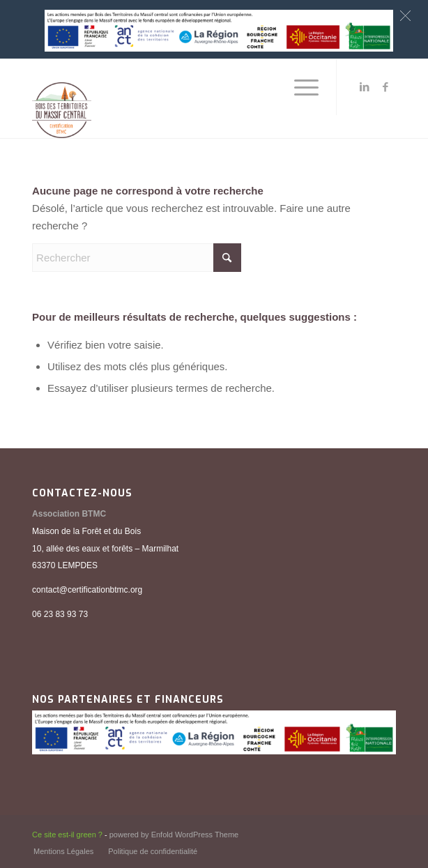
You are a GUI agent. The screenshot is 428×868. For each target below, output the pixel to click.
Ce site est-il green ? (67, 835)
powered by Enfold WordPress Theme (174, 835)
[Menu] (299, 87)
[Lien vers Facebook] (385, 87)
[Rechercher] (137, 258)
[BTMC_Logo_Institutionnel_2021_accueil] (178, 99)
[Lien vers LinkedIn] (365, 87)
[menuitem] (299, 87)
